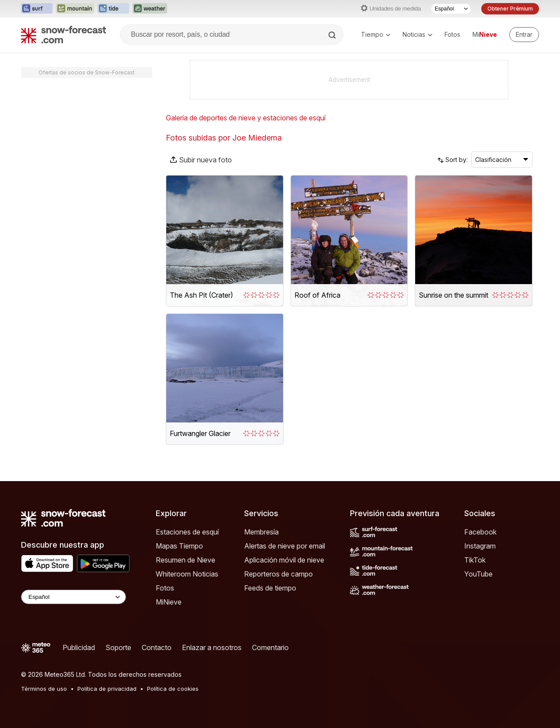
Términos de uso (44, 689)
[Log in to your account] (524, 35)
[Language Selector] (73, 597)
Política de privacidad (107, 689)
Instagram (480, 546)
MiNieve (169, 602)
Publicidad (79, 647)
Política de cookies (173, 689)
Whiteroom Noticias (187, 574)
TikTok (475, 560)
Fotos (452, 34)
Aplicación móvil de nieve (284, 560)
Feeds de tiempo (270, 588)
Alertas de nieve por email (285, 546)
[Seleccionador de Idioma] (451, 9)
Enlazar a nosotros (212, 647)
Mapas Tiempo (179, 546)
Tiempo (376, 34)
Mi (485, 34)
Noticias (417, 34)
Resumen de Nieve (185, 560)
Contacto (157, 647)
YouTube (478, 574)
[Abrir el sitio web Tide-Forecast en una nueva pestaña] (113, 9)
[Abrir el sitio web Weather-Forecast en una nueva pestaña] (150, 9)
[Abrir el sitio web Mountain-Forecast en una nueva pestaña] (75, 9)
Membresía (261, 532)
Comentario (270, 647)
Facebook (480, 532)
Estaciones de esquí (187, 532)
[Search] (333, 35)
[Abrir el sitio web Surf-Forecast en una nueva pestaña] (37, 9)
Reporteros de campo (278, 574)
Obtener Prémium (510, 9)
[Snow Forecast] (63, 35)
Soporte (118, 647)
